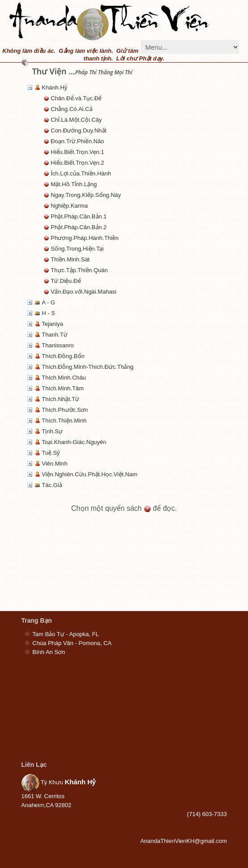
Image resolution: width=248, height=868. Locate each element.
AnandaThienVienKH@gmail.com (184, 841)
